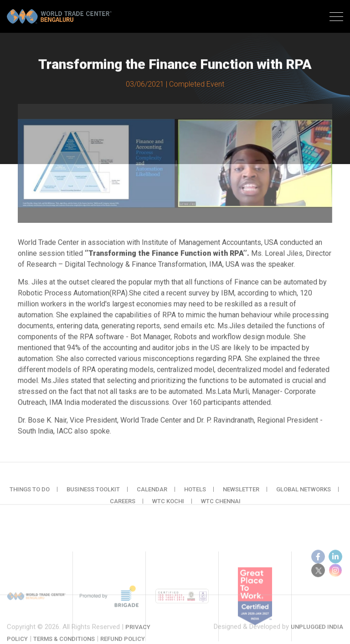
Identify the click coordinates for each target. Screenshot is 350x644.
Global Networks (304, 496)
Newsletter (241, 496)
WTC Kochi (168, 508)
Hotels (195, 496)
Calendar (152, 496)
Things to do (30, 496)
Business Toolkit (93, 496)
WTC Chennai (221, 508)
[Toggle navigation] (336, 18)
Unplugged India (317, 635)
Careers (123, 508)
